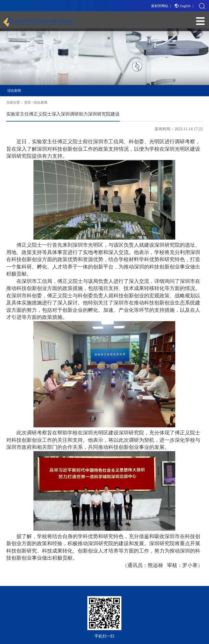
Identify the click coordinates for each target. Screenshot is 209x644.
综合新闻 (14, 91)
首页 (28, 103)
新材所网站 (160, 6)
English (185, 6)
